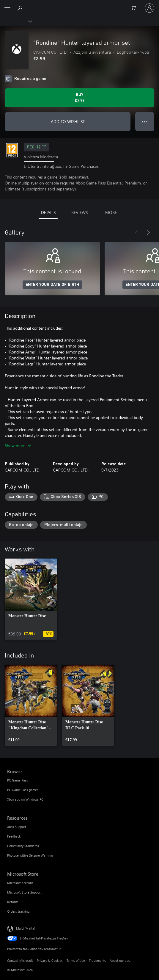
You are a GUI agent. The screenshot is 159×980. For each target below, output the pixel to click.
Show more (18, 445)
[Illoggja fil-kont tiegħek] (149, 8)
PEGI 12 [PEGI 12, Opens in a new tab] (37, 147)
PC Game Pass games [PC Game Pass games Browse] (23, 790)
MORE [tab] (111, 212)
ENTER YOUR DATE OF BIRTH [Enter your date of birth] (52, 285)
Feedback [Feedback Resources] (14, 836)
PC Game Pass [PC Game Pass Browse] (18, 780)
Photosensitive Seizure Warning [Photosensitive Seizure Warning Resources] (30, 855)
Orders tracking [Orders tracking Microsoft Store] (18, 911)
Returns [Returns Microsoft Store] (13, 902)
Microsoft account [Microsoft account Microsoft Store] (20, 883)
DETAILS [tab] (48, 212)
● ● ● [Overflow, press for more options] (145, 121)
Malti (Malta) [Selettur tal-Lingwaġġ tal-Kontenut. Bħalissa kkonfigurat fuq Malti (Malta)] (26, 928)
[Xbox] (16, 21)
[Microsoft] (79, 4)
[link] (31, 599)
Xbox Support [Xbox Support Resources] (17, 827)
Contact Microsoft (20, 960)
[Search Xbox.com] (21, 8)
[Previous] (136, 233)
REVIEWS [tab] (79, 212)
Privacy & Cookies (50, 960)
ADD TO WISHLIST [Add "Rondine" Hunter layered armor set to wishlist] (68, 121)
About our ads (120, 960)
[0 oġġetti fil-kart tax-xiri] (135, 8)
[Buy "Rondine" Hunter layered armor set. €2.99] (79, 98)
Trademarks (97, 960)
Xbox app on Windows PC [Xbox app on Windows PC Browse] (25, 799)
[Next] (148, 233)
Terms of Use (76, 960)
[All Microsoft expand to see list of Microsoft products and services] (7, 8)
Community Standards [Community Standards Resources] (23, 846)
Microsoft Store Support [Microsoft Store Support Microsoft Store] (24, 892)
